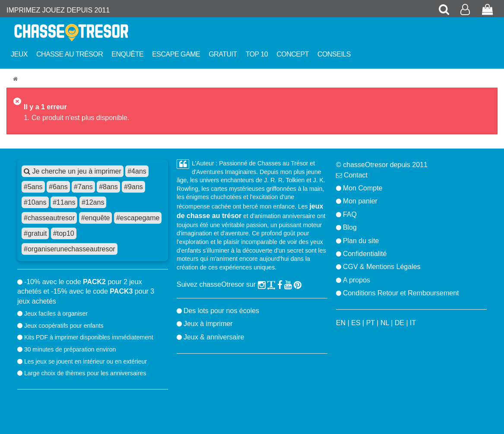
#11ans (64, 202)
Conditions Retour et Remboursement (401, 293)
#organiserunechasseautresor (70, 249)
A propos (357, 280)
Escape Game (176, 54)
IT (413, 323)
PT (371, 323)
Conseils (334, 54)
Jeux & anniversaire (214, 337)
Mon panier (360, 201)
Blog (350, 227)
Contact (356, 175)
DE (399, 323)
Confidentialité (365, 254)
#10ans (35, 202)
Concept (293, 54)
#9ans (133, 187)
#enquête (96, 218)
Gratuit (223, 54)
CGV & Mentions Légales (382, 267)
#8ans (108, 187)
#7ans (83, 187)
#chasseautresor (49, 218)
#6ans (58, 187)
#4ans (137, 171)
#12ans (93, 202)
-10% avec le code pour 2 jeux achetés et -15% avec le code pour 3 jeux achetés (86, 291)
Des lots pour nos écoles (221, 311)
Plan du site (361, 241)
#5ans (33, 187)
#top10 (64, 233)
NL (385, 323)
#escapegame (138, 218)
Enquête (127, 54)
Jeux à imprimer (208, 324)
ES (356, 323)
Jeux (19, 54)
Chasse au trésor (70, 54)
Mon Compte (363, 188)
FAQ (350, 214)
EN (341, 323)
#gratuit (35, 233)
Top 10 (257, 54)
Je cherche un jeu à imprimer (73, 171)
